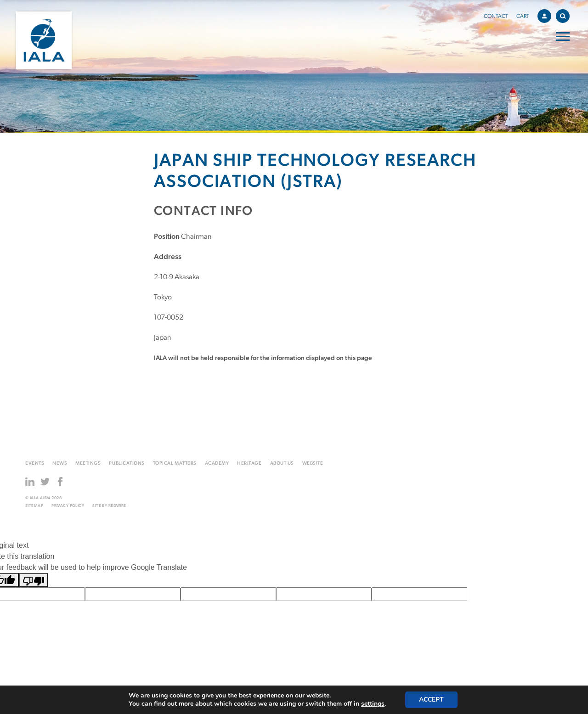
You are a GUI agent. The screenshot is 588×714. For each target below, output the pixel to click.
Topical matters (175, 464)
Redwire (117, 506)
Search (565, 14)
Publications (127, 464)
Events (35, 464)
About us (282, 464)
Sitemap (34, 506)
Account (547, 15)
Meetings (88, 464)
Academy (217, 464)
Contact (496, 17)
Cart (523, 17)
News (60, 464)
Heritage (249, 464)
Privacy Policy (68, 506)
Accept (431, 700)
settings (373, 704)
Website (313, 464)
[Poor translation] (34, 580)
